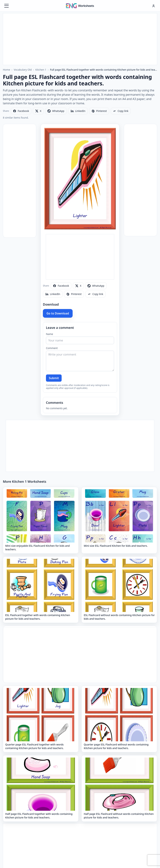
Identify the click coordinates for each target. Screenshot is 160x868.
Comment (52, 348)
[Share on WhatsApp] (56, 111)
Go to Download (58, 313)
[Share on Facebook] (21, 111)
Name (49, 334)
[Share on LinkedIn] (78, 111)
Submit (54, 378)
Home (6, 70)
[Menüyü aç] (6, 6)
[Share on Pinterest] (99, 111)
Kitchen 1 (41, 70)
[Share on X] (38, 111)
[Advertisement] (80, 39)
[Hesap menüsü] (154, 6)
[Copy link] (121, 111)
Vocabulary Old (23, 70)
